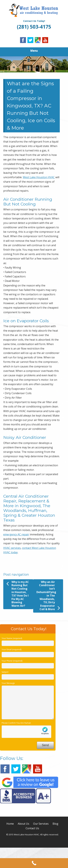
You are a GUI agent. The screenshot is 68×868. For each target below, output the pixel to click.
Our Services (41, 824)
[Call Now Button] (34, 863)
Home (10, 824)
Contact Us (32, 828)
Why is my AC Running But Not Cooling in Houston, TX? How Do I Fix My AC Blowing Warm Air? (18, 594)
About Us (23, 824)
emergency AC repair (16, 534)
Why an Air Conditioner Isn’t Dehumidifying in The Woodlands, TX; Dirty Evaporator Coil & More (48, 596)
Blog (55, 824)
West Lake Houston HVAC (39, 177)
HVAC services (12, 548)
